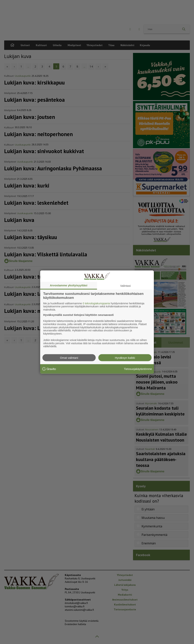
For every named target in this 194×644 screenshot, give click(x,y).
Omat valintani (69, 358)
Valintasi (125, 286)
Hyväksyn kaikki (125, 358)
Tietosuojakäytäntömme (138, 369)
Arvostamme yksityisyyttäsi (69, 285)
